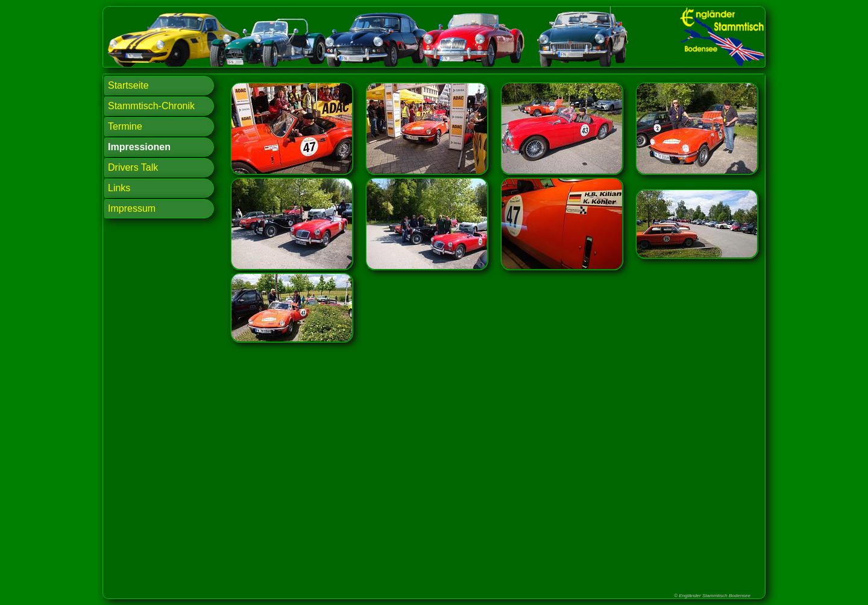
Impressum (132, 208)
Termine (125, 126)
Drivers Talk (133, 167)
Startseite (128, 85)
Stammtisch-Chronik (151, 106)
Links (119, 188)
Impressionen (139, 147)
